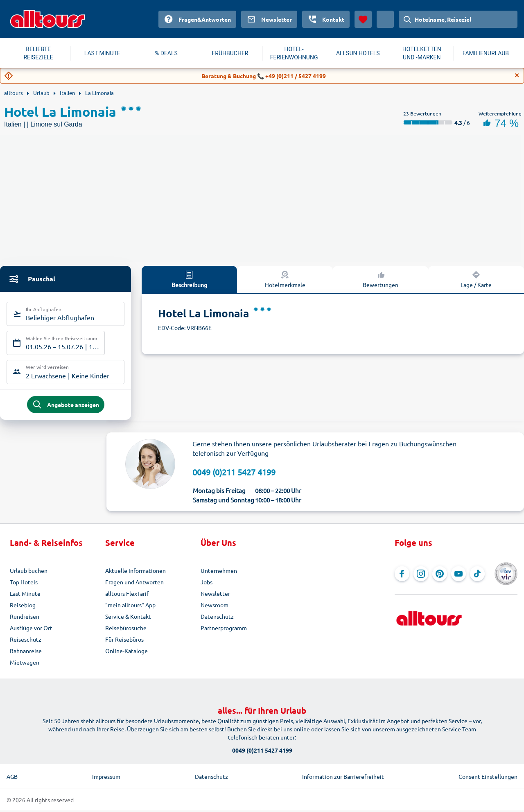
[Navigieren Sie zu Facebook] (402, 575)
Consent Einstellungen (488, 778)
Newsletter (215, 595)
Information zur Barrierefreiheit (343, 778)
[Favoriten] (363, 19)
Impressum (106, 778)
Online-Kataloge (126, 652)
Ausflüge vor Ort (31, 629)
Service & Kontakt (128, 618)
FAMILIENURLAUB (486, 53)
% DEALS (166, 53)
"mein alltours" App (130, 606)
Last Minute (25, 595)
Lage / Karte (476, 279)
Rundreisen (25, 618)
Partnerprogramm (224, 629)
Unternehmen (219, 572)
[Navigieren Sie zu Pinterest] (440, 575)
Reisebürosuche (126, 629)
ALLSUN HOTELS (358, 53)
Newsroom (215, 606)
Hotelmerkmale (285, 279)
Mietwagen (25, 664)
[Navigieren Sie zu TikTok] (477, 575)
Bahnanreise (26, 652)
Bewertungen (381, 279)
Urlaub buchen (29, 572)
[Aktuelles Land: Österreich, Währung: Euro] (385, 19)
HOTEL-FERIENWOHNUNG (294, 53)
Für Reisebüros (124, 641)
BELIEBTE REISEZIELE (38, 53)
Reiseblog (23, 606)
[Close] (517, 75)
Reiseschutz (26, 641)
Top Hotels (24, 584)
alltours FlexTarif (127, 595)
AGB (12, 778)
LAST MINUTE (102, 53)
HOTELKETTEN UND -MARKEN (422, 53)
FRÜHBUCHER (230, 53)
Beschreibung (189, 279)
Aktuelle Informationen (136, 572)
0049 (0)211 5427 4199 (234, 473)
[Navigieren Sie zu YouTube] (458, 575)
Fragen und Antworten (134, 584)
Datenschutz (217, 618)
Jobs (207, 584)
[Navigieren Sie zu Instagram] (421, 575)
